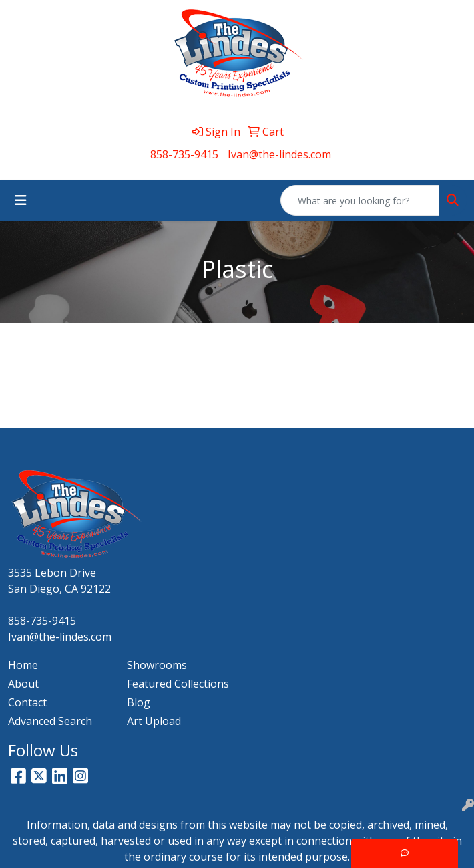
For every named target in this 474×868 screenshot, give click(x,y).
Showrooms (157, 665)
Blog (139, 702)
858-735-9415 (184, 154)
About (23, 684)
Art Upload (154, 721)
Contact (27, 702)
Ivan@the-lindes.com (279, 154)
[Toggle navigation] (21, 200)
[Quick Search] (360, 200)
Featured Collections (178, 684)
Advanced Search (50, 721)
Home (23, 665)
